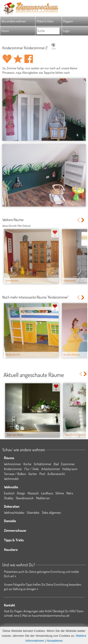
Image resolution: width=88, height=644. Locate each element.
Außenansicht (56, 474)
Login (66, 31)
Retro (70, 493)
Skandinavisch (25, 498)
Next (83, 220)
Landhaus (47, 493)
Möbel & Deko (45, 21)
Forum (5, 31)
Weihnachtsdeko (14, 512)
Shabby (9, 498)
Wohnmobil (11, 479)
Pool (42, 474)
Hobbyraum (70, 469)
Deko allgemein (52, 512)
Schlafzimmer (43, 464)
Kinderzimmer (13, 469)
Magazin (68, 21)
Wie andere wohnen (14, 21)
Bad (56, 464)
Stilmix (60, 493)
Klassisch (33, 493)
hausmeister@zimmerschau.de (51, 615)
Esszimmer (68, 464)
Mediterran (43, 498)
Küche (27, 464)
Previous (78, 220)
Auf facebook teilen (29, 59)
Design (21, 493)
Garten (33, 474)
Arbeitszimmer (51, 469)
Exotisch (9, 493)
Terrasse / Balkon (15, 474)
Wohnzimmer (13, 464)
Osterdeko (33, 512)
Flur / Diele (32, 469)
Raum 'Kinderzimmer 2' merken (18, 59)
